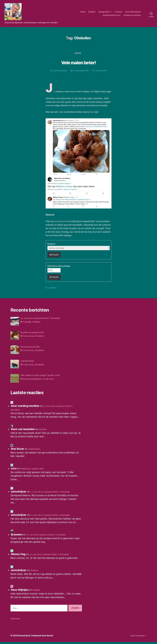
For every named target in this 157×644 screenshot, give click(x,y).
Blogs (79, 54)
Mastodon (16, 621)
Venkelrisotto (35, 451)
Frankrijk (28, 322)
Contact (118, 12)
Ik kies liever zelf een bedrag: (59, 267)
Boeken (92, 12)
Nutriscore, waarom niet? (35, 471)
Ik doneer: (52, 244)
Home (83, 12)
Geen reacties (102, 71)
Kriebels (43, 431)
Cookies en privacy (132, 15)
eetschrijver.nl (61, 222)
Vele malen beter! (78, 62)
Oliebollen (53, 288)
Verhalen (39, 322)
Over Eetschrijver (133, 12)
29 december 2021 (81, 71)
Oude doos (29, 337)
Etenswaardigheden (34, 380)
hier (92, 112)
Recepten (42, 337)
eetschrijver (62, 71)
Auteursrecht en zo (112, 15)
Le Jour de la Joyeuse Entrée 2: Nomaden (53, 494)
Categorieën (104, 12)
